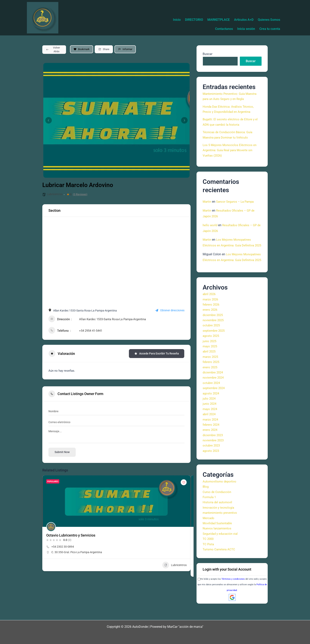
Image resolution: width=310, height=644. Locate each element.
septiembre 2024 (214, 399)
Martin (207, 202)
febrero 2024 (212, 436)
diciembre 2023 (213, 446)
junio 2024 (210, 415)
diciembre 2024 (213, 384)
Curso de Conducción (217, 503)
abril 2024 (210, 426)
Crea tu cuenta (269, 29)
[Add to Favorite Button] (184, 482)
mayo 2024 (211, 420)
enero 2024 (210, 441)
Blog (206, 498)
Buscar (207, 54)
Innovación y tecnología (219, 519)
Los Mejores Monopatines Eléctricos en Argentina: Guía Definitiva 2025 (230, 245)
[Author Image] (51, 527)
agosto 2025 (211, 347)
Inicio (198, 20)
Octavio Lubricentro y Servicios (71, 535)
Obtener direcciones (170, 311)
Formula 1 (210, 509)
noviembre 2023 (214, 452)
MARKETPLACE (243, 20)
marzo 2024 (211, 431)
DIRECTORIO (217, 20)
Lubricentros (55, 194)
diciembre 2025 (213, 326)
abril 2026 (210, 305)
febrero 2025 (212, 373)
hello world (210, 225)
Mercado (209, 529)
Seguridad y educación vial (221, 545)
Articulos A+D (270, 20)
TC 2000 (209, 550)
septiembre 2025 (214, 342)
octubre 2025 (212, 337)
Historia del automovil (218, 514)
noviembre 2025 (214, 332)
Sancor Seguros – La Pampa (237, 202)
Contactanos (220, 29)
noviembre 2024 (214, 389)
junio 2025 (210, 352)
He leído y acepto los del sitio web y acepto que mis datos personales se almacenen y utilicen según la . (232, 596)
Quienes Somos (194, 29)
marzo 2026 (211, 311)
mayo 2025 (211, 358)
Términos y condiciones (233, 590)
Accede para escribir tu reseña (157, 354)
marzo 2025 (211, 368)
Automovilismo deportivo (220, 493)
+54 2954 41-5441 (91, 331)
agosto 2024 (211, 405)
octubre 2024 (212, 394)
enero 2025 (210, 379)
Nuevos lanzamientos (218, 540)
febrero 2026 (212, 316)
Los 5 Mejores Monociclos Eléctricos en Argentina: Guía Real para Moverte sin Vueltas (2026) (230, 150)
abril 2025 (210, 363)
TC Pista (209, 555)
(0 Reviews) (80, 194)
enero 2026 (210, 321)
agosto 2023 (211, 462)
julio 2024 (210, 410)
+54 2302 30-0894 (63, 547)
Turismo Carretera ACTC (219, 561)
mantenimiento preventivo (221, 524)
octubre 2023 (212, 457)
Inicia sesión (244, 29)
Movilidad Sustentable (218, 535)
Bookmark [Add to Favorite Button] (82, 49)
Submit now (62, 452)
